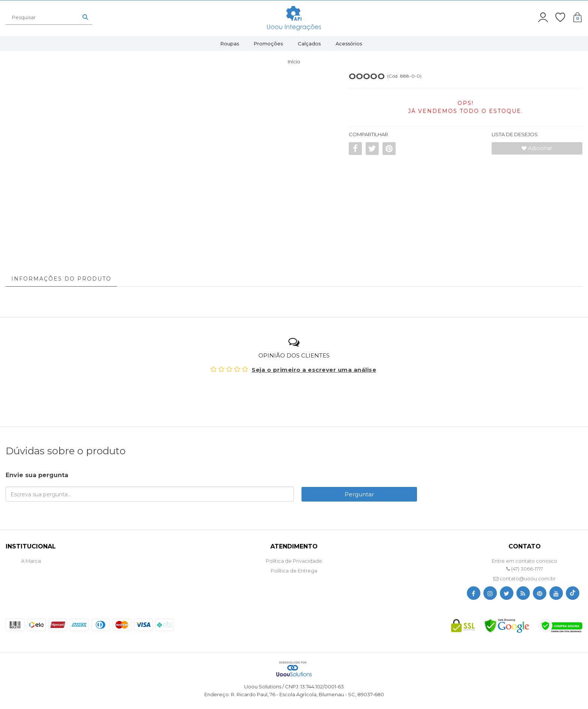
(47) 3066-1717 (525, 569)
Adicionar (537, 148)
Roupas (230, 44)
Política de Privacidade (294, 561)
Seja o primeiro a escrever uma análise (314, 370)
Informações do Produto (61, 279)
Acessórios (349, 44)
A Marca (31, 561)
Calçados (309, 44)
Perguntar (359, 494)
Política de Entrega (294, 571)
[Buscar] (85, 17)
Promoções (268, 44)
